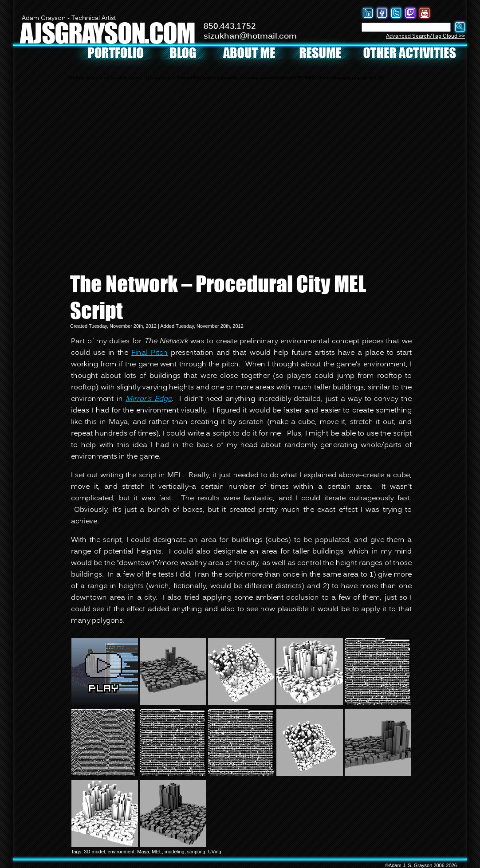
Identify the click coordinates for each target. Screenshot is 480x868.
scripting (196, 852)
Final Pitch (150, 353)
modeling (175, 852)
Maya (143, 852)
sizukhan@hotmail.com (250, 36)
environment (121, 852)
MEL (157, 852)
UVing (215, 852)
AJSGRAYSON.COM (107, 33)
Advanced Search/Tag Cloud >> (425, 36)
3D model (94, 852)
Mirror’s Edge (149, 399)
